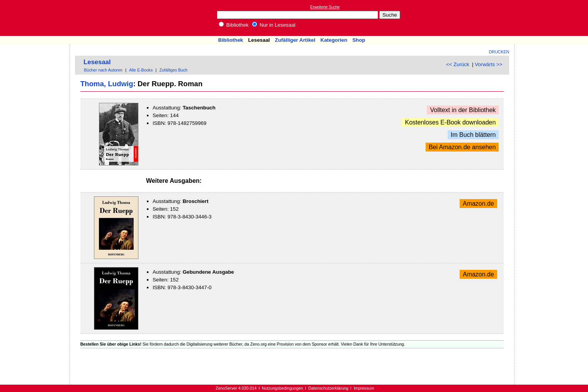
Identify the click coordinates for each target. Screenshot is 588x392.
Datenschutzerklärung (329, 388)
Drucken (499, 52)
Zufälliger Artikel (295, 40)
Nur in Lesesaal (274, 25)
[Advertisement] (552, 18)
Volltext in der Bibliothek (463, 110)
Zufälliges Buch (173, 70)
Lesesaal (259, 40)
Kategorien (334, 40)
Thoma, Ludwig (107, 84)
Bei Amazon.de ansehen (462, 147)
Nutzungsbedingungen (282, 388)
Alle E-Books (141, 70)
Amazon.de (478, 204)
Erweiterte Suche (325, 7)
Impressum (364, 388)
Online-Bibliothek (37, 18)
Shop (359, 40)
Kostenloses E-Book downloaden (451, 122)
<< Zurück (458, 64)
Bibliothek (234, 25)
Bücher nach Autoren (103, 70)
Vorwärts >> (488, 64)
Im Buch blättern (473, 135)
